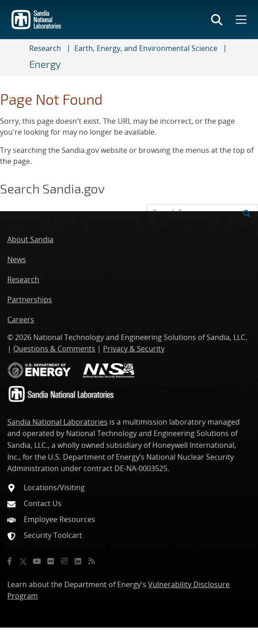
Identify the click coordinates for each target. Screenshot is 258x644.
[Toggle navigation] (18, 57)
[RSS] (92, 561)
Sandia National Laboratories (57, 422)
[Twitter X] (23, 561)
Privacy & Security (134, 349)
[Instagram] (64, 561)
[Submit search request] (247, 213)
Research (45, 48)
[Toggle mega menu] (240, 20)
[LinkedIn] (78, 561)
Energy (45, 64)
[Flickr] (51, 561)
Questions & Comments (54, 349)
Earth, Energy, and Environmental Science (146, 48)
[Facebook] (10, 561)
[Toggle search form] (217, 20)
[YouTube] (37, 561)
